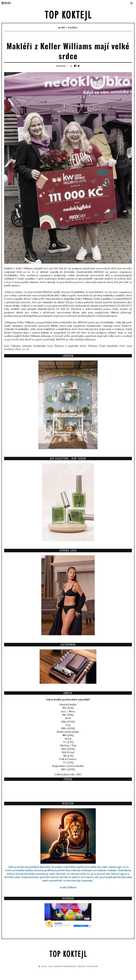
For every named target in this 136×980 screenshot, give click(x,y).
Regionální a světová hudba (68, 766)
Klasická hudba (68, 704)
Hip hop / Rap (68, 745)
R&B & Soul (68, 752)
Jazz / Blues (68, 711)
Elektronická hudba (68, 732)
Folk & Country (68, 759)
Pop (68, 725)
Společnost (73, 28)
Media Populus (88, 966)
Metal (68, 739)
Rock (68, 718)
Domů (62, 28)
